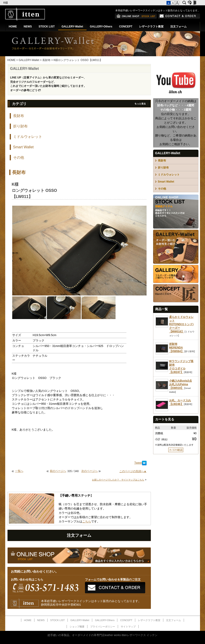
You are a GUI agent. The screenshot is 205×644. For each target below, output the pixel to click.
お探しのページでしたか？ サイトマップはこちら (118, 480)
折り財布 (20, 126)
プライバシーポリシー (103, 627)
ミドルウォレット (28, 137)
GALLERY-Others (101, 27)
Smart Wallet (23, 147)
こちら (87, 522)
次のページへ (89, 471)
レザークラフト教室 (151, 27)
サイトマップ (128, 627)
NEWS (28, 27)
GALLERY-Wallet (72, 27)
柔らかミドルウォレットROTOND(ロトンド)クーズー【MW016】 (181, 324)
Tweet (138, 463)
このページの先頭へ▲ (133, 471)
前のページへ (58, 471)
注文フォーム (178, 27)
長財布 (46, 60)
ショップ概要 (77, 627)
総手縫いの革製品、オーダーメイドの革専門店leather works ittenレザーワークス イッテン (102, 635)
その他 (19, 157)
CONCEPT (126, 27)
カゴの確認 (176, 450)
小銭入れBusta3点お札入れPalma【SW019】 (181, 384)
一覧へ (19, 471)
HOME (13, 27)
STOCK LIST (47, 27)
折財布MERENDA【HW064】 (176, 348)
